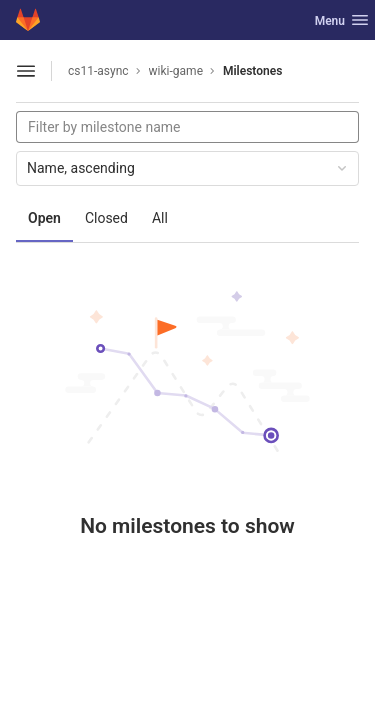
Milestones (252, 71)
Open (44, 218)
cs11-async (98, 71)
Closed (106, 218)
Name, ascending (188, 168)
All (160, 218)
